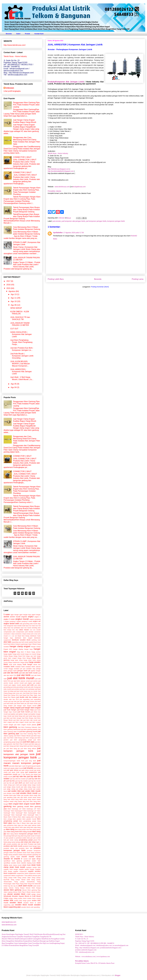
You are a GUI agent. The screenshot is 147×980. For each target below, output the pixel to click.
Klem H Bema (13, 817)
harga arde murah (19, 654)
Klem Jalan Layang (24, 817)
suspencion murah (34, 873)
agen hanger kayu (25, 615)
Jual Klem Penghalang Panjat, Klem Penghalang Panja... (21, 342)
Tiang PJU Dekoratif (34, 884)
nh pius (6, 838)
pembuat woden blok (23, 838)
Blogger (118, 975)
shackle (24, 857)
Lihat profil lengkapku (12, 91)
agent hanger (36, 615)
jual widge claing (9, 789)
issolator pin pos (20, 669)
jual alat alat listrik (11, 673)
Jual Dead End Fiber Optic (28, 695)
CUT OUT (14, 329)
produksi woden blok (19, 855)
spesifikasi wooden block (12, 863)
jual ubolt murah (28, 783)
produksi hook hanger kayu (32, 846)
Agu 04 (14, 387)
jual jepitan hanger (22, 714)
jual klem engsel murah (21, 722)
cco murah (37, 630)
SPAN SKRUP (16, 308)
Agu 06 (14, 305)
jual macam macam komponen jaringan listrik (22, 763)
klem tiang (10, 829)
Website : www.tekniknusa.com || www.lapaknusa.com (92, 957)
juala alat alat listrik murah (23, 797)
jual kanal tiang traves (33, 716)
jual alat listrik (24, 675)
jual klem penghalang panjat (21, 740)
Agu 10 (14, 301)
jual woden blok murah (31, 791)
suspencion (12, 873)
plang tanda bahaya (14, 842)
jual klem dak (18, 720)
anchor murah (15, 617)
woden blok (8, 900)
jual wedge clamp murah (12, 787)
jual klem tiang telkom (28, 749)
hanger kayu (28, 649)
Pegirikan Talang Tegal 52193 (85, 941)
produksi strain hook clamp (25, 853)
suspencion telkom (10, 876)
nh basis (38, 836)
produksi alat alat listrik (19, 844)
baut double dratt (20, 626)
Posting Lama (138, 279)
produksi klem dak (26, 848)
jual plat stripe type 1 (16, 766)
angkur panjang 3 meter (24, 621)
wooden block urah (27, 907)
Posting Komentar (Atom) (100, 287)
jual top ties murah (34, 781)
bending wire (36, 628)
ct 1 (10, 636)
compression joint (9, 632)
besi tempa (7, 630)
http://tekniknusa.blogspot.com (58, 169)
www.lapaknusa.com (9, 922)
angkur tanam (9, 624)
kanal (34, 797)
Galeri (18, 34)
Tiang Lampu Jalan (24, 878)
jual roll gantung (28, 766)
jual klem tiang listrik (20, 746)
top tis (16, 886)
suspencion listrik (22, 873)
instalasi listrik (20, 667)
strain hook (26, 865)
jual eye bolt (12, 701)
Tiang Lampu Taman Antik (20, 880)
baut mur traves (26, 628)
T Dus (26, 876)
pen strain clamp (12, 840)
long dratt (21, 836)
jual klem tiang (8, 746)
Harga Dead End (19, 656)
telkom (30, 876)
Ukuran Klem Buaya (33, 888)
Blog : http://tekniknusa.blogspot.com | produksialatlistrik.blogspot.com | (98, 948)
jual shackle (28, 768)
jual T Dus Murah (24, 774)
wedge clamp (36, 894)
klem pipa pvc (19, 825)
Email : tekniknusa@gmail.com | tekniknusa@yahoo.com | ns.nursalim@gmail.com (102, 945)
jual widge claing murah (24, 789)
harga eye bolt (31, 656)
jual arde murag (33, 687)
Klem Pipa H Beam (19, 823)
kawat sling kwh (23, 801)
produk (9, 844)
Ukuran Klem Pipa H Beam (22, 892)
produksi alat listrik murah (13, 846)
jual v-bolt (16, 785)
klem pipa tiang (25, 827)
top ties (10, 886)
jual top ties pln (9, 783)
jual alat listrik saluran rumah (20, 681)
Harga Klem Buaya (24, 658)
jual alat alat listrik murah (28, 673)
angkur (31, 617)
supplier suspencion (20, 871)
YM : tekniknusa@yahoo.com (85, 952)
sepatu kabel (15, 857)
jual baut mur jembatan (27, 689)
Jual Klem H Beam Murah (22, 736)
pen (31, 838)
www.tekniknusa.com (62, 187)
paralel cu (12, 838)
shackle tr (18, 859)
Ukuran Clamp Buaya (17, 888)
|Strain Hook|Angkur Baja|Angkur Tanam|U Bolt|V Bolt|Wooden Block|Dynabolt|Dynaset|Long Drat (34, 934)
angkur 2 (37, 617)
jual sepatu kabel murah (15, 768)
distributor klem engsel (24, 638)
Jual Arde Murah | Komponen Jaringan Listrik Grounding (22, 356)
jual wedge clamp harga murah (30, 785)
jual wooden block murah (27, 793)
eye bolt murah (24, 642)
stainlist (24, 863)
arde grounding (24, 624)
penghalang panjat (26, 840)
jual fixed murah (32, 703)
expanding (15, 642)
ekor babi (7, 642)
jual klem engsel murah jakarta (25, 725)
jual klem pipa (29, 742)
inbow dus (37, 664)
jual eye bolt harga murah (25, 701)
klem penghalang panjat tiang (30, 821)
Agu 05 (14, 384)
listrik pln (14, 836)
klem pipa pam (32, 823)
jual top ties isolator (22, 781)
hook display (17, 664)
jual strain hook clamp (16, 772)
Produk (27, 34)
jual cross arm (18, 693)
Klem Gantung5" (17, 815)
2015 (9, 288)
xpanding (37, 907)
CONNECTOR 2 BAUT (22, 172)
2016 (9, 285)
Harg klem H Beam (24, 652)
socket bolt (27, 859)
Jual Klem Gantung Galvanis (27, 727)
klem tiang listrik (13, 832)
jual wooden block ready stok (31, 795)
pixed (35, 840)
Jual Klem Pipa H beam (20, 744)
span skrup (36, 859)
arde (17, 624)
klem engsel (14, 804)
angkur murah (22, 619)
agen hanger (15, 615)
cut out (14, 636)
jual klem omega (28, 738)
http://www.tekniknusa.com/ (15, 45)
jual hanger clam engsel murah (25, 706)
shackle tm (8, 859)
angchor (24, 617)
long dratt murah (29, 836)
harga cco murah (31, 654)
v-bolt (28, 894)
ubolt (20, 886)
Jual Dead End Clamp (30, 693)
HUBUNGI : (79, 934)
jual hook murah (24, 712)
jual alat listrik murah (21, 678)
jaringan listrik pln (24, 671)
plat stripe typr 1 (35, 842)
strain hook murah (17, 867)
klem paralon (17, 819)
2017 (9, 281)
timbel (6, 886)
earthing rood (36, 640)
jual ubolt (18, 783)
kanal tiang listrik (17, 799)
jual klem (7, 718)
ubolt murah (28, 886)
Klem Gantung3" (17, 813)
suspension (20, 876)
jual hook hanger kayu (25, 710)
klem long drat (36, 817)
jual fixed (38, 701)
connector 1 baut (9, 634)
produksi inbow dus (11, 848)
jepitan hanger (36, 671)
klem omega (8, 819)
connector (37, 632)
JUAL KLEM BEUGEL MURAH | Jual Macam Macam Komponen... (20, 364)
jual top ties (11, 781)
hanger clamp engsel (20, 646)
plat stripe (24, 842)
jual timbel (34, 774)
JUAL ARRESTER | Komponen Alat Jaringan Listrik (21, 372)
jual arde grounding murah (19, 687)
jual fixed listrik (9, 703)
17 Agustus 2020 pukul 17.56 (74, 233)
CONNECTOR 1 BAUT (22, 157)
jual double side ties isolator (27, 697)
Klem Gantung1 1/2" (15, 809)
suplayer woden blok (33, 867)
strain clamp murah (15, 865)
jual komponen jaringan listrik (96, 221)
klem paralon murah (29, 819)
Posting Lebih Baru (56, 279)
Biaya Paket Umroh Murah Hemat (88, 970)
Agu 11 (14, 298)
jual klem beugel (16, 718)
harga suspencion (14, 662)
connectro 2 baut (20, 634)
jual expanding (25, 699)
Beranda (9, 34)
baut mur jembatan (14, 628)
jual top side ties (20, 776)
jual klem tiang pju (13, 749)
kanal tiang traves (30, 799)
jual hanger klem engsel (31, 708)
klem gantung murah (21, 806)
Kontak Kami (39, 34)
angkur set (37, 621)
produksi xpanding (32, 855)
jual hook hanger (10, 710)
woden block (22, 898)
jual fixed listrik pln (20, 703)
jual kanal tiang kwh (19, 716)
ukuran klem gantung (12, 890)
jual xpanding (8, 797)
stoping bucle (31, 863)
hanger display (18, 649)
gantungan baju (26, 644)
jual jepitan (12, 714)
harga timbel (24, 662)
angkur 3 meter (9, 619)
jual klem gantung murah (28, 731)
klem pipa (8, 823)
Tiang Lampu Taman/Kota (24, 882)
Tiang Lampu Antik (10, 878)
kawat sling (14, 801)
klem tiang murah (25, 832)
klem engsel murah (27, 804)
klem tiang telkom (13, 834)
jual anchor (34, 681)
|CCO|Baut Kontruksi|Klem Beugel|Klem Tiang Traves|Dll (20, 945)
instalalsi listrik (9, 667)
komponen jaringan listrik (116, 221)
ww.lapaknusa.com (79, 187)
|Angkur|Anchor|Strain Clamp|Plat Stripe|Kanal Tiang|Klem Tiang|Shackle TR (26, 937)
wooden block (16, 903)
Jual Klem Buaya (28, 718)
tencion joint (37, 876)
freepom (18, 644)
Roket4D (134, 236)
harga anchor (36, 652)
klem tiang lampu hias (22, 830)
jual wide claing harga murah (31, 787)
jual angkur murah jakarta (17, 685)
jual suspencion (31, 772)
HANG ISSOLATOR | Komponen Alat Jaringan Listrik (21, 334)
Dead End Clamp (24, 636)
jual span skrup (12, 770)
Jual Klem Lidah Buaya (15, 738)
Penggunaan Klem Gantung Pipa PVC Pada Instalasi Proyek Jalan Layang (26, 105)
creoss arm (30, 634)
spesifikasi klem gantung (13, 861)
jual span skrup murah (26, 770)
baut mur (29, 626)
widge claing (13, 898)
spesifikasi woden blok (32, 861)
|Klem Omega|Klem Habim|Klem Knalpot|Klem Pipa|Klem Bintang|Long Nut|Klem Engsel (31, 941)
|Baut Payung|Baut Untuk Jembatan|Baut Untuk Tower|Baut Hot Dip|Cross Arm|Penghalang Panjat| (33, 943)
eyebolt (31, 642)
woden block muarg (34, 898)
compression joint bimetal (25, 632)
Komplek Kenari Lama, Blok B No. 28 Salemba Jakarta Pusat (95, 963)
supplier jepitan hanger (27, 869)
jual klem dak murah (30, 720)
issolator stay (31, 669)
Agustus (12, 291)
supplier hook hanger (11, 869)
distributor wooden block (21, 640)
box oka (15, 630)
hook (11, 664)
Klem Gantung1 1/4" (29, 809)
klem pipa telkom (14, 827)
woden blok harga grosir (23, 901)
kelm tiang (33, 801)
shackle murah (35, 857)
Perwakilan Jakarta (54, 191)
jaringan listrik (12, 671)
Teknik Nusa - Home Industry (58, 153)
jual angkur (28, 683)
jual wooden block (10, 793)
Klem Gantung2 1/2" (30, 811)
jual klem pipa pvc (35, 744)
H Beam (34, 644)
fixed (35, 642)
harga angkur (8, 654)
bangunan (10, 626)
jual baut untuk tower (21, 691)
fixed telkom (11, 644)
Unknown (10, 88)
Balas (55, 239)
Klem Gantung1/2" (17, 811)
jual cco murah (33, 691)
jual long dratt (31, 761)
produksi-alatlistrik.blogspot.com (86, 950)
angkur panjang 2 (11, 621)
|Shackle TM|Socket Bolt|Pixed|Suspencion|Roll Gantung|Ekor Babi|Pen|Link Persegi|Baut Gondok (33, 939)
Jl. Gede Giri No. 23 (82, 939)
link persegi (7, 836)
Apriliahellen (58, 233)
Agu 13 (14, 294)
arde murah (33, 624)
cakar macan (24, 630)
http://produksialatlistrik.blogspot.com (61, 171)
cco (31, 630)
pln (5, 844)
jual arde (30, 685)
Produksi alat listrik (34, 844)
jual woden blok (14, 791)
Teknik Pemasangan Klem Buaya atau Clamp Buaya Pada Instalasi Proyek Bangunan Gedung (26, 210)
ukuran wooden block (16, 894)
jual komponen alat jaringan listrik (73, 221)
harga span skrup (17, 660)
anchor (6, 617)
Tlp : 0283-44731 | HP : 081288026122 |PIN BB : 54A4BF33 (95, 943)
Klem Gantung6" (29, 815)
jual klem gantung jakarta (29, 729)
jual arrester (57, 221)
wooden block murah (24, 905)
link (39, 834)
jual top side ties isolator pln (19, 779)
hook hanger (28, 664)
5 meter (7, 614)
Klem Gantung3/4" (30, 813)
